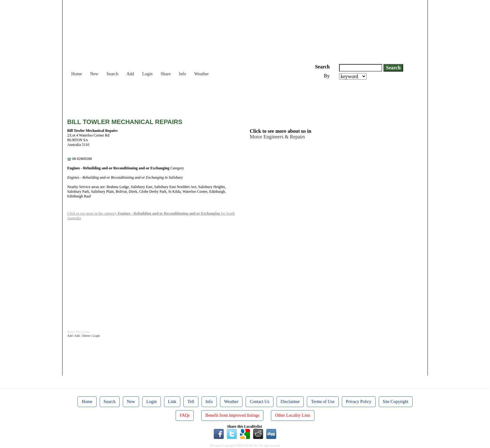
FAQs (185, 415)
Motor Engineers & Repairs (277, 137)
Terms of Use (323, 402)
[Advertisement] (181, 97)
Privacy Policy (359, 402)
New (94, 74)
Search (112, 74)
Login (147, 74)
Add (130, 74)
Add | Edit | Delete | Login (84, 336)
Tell (191, 402)
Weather (202, 74)
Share (166, 74)
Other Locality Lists (293, 415)
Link (172, 402)
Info (182, 74)
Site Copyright (396, 402)
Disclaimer (290, 402)
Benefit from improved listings (232, 415)
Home (77, 74)
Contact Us (260, 402)
